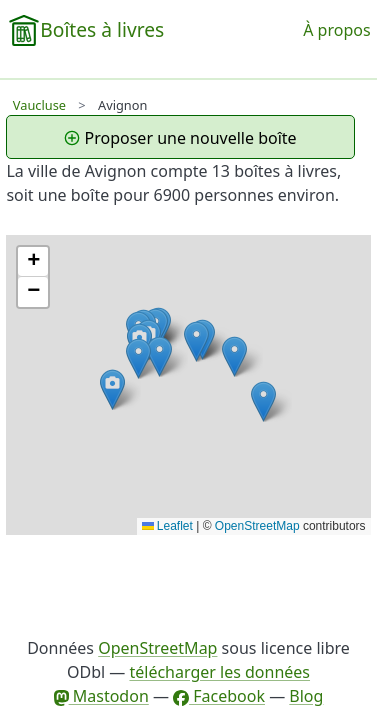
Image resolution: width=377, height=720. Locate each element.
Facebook (219, 696)
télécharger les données (219, 672)
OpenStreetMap (257, 526)
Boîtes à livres (102, 29)
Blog (306, 696)
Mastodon (101, 696)
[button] (263, 401)
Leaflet (167, 526)
